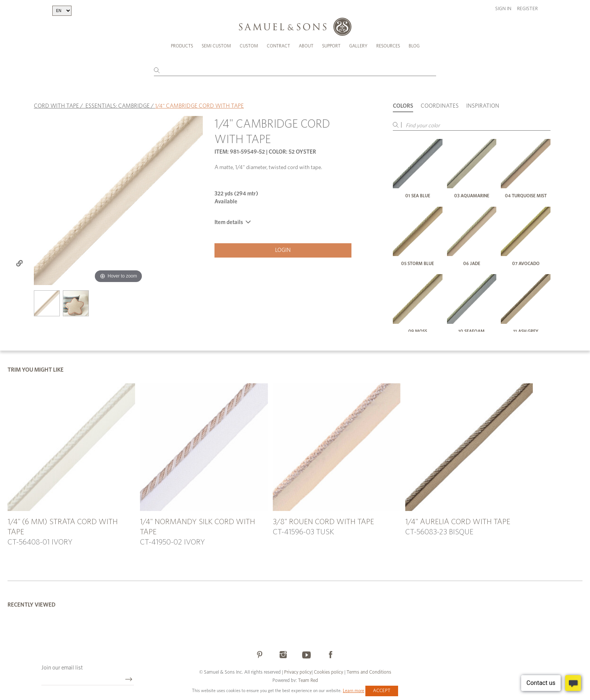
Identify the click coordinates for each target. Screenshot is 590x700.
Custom (249, 46)
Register (527, 9)
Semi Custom (216, 46)
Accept (382, 691)
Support (331, 46)
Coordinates (440, 106)
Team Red (308, 681)
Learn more (354, 691)
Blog (414, 46)
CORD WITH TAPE (56, 106)
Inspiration (483, 106)
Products (182, 46)
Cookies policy (328, 672)
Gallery (358, 46)
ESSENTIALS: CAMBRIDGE (118, 106)
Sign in (503, 9)
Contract (278, 46)
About (306, 46)
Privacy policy (298, 672)
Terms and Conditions (368, 672)
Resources (388, 46)
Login (283, 250)
